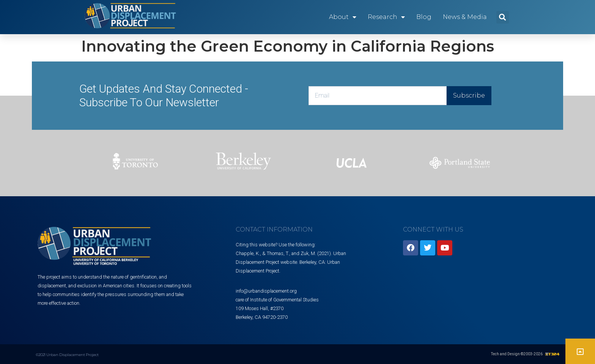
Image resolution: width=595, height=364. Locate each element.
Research (386, 17)
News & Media (465, 17)
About (343, 17)
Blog (424, 17)
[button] (503, 17)
